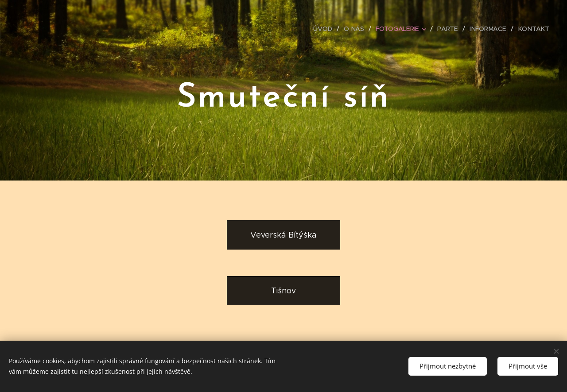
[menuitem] (326, 29)
